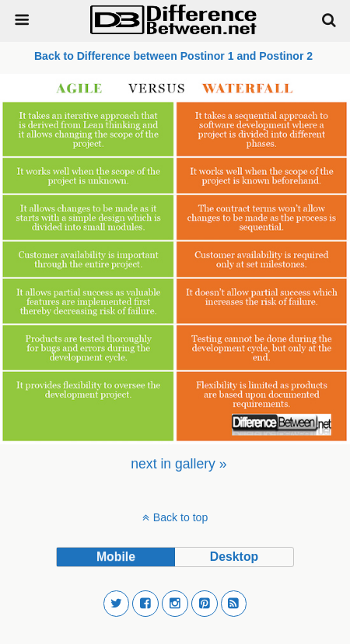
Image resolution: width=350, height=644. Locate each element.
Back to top (180, 517)
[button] (117, 604)
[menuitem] (178, 464)
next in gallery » (178, 464)
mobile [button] (116, 557)
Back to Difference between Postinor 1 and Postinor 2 (175, 56)
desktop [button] (234, 557)
